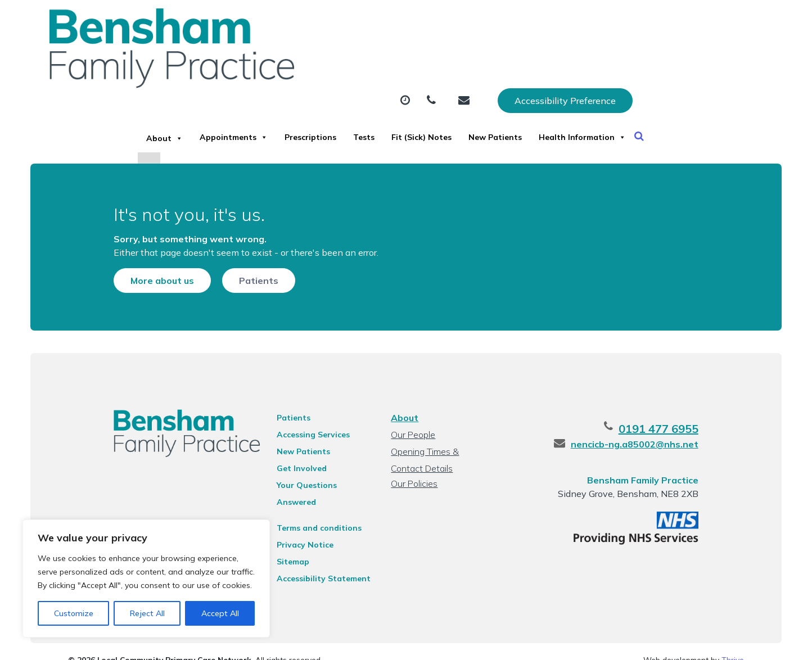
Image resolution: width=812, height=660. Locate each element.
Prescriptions (400, 56)
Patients (232, 262)
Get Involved (290, 466)
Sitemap (281, 545)
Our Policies (413, 481)
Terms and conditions (307, 511)
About (205, 56)
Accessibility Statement (312, 562)
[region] (146, 578)
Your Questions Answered (316, 483)
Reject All (147, 613)
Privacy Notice (293, 528)
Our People (412, 432)
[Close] (179, 132)
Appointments (297, 56)
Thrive (733, 643)
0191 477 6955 (685, 426)
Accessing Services (301, 432)
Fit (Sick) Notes (558, 56)
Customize (74, 613)
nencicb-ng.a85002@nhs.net (662, 442)
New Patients (657, 56)
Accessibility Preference (684, 21)
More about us (135, 262)
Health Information (234, 95)
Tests (477, 56)
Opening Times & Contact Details (441, 451)
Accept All (220, 613)
